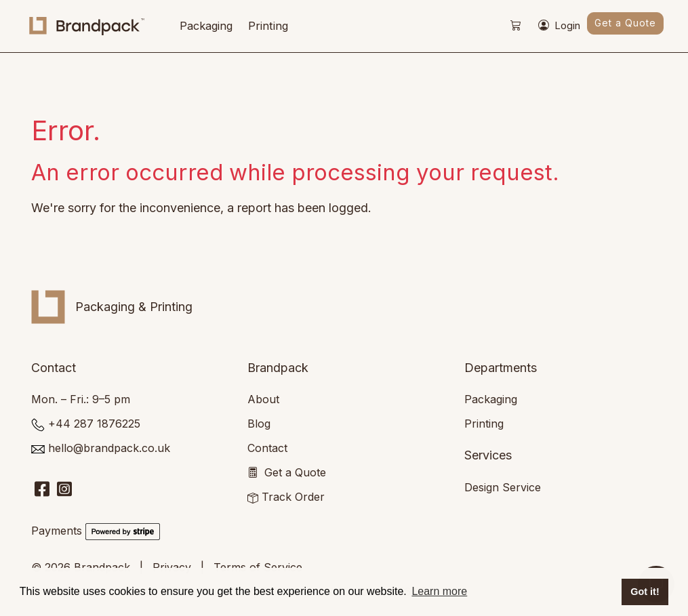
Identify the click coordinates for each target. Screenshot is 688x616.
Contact (267, 448)
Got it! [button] (645, 592)
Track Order (293, 497)
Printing (268, 26)
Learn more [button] (439, 591)
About (263, 399)
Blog (259, 424)
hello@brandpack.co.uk (109, 448)
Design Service (503, 487)
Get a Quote (625, 23)
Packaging (206, 26)
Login (559, 26)
